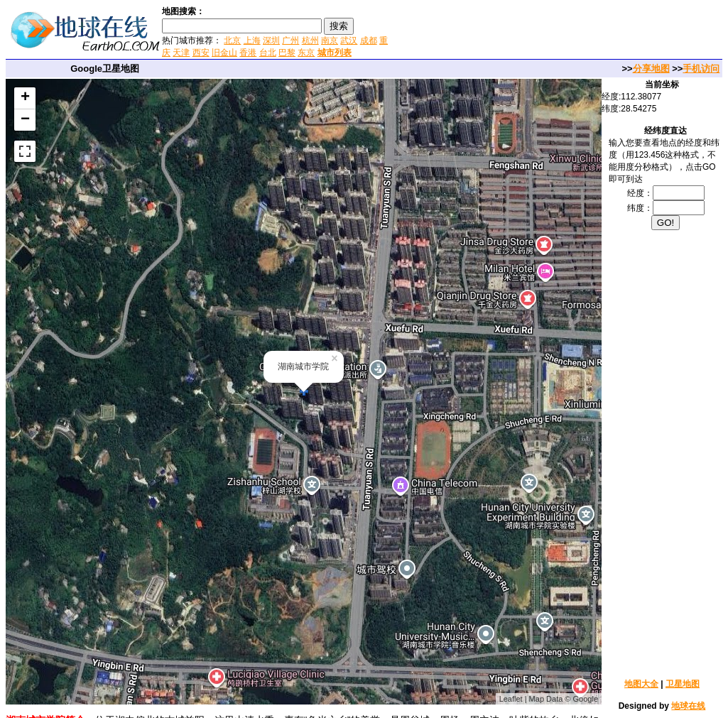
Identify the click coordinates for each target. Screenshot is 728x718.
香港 (248, 53)
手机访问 (701, 69)
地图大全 (641, 684)
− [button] (25, 120)
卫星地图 (683, 684)
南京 (330, 40)
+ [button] (25, 98)
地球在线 (688, 706)
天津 (181, 53)
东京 (306, 53)
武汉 (349, 40)
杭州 (310, 40)
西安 (201, 53)
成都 (369, 40)
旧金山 (224, 53)
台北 (268, 53)
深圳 (271, 40)
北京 (232, 40)
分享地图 (651, 69)
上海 (252, 40)
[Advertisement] (560, 31)
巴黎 (287, 53)
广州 (290, 40)
